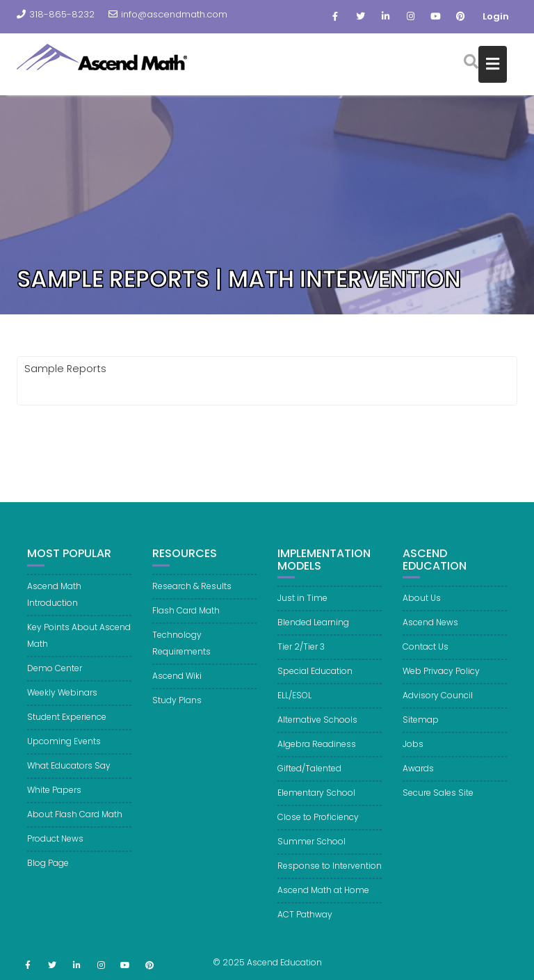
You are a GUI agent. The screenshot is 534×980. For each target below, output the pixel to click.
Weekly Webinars (62, 699)
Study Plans (177, 706)
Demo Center (55, 674)
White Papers (54, 796)
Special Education (315, 677)
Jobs (413, 750)
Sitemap (421, 726)
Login (496, 16)
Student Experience (67, 723)
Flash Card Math (186, 617)
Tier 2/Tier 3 (301, 653)
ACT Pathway (305, 921)
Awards (418, 774)
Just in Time (302, 604)
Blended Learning (313, 628)
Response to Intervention (330, 872)
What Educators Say (69, 772)
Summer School (311, 848)
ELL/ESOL (294, 701)
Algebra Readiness (317, 750)
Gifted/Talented (309, 774)
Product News (55, 845)
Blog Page (48, 869)
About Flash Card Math (75, 820)
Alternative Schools (317, 726)
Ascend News (430, 628)
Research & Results (192, 592)
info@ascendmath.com (168, 14)
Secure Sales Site (438, 799)
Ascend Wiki (177, 682)
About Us (422, 604)
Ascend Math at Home (323, 896)
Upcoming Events (64, 747)
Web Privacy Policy (441, 677)
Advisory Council (438, 701)
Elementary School (316, 799)
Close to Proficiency (318, 823)
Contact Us (426, 653)
